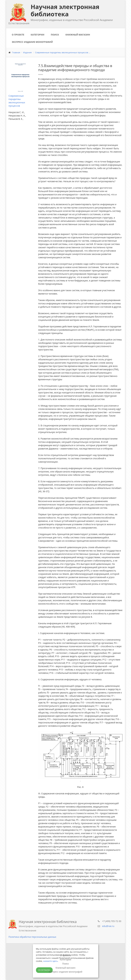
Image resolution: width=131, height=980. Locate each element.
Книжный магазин (78, 35)
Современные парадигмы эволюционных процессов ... (63, 52)
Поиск (55, 35)
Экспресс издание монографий (32, 42)
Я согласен (44, 970)
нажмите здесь (50, 961)
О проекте (18, 35)
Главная (16, 52)
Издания (27, 52)
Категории (38, 35)
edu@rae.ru (108, 926)
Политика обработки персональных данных (32, 937)
